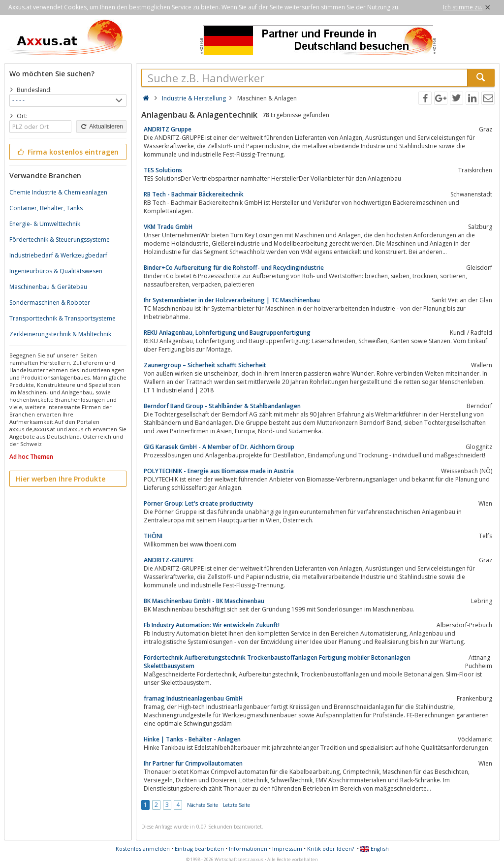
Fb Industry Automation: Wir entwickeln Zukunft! (212, 625)
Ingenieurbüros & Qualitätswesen (56, 271)
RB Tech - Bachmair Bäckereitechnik (194, 194)
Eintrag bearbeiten (199, 849)
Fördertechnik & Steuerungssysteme (60, 240)
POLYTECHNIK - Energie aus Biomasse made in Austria (219, 471)
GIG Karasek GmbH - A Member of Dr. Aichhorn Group (219, 447)
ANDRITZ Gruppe (168, 129)
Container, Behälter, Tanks (46, 208)
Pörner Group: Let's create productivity (198, 503)
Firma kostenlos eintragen (67, 152)
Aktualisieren (101, 127)
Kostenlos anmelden (143, 849)
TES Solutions (163, 170)
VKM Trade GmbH (168, 227)
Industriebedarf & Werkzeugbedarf (58, 255)
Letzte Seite (236, 805)
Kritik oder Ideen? (331, 849)
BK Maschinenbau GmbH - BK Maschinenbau (204, 601)
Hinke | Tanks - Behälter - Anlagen (192, 739)
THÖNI (153, 536)
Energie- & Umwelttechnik (45, 224)
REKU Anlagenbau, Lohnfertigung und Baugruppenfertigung (227, 333)
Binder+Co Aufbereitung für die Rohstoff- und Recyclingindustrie (234, 268)
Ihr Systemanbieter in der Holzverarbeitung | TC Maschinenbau (232, 300)
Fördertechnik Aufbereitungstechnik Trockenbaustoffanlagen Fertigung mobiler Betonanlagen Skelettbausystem (277, 662)
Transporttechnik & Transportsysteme (63, 318)
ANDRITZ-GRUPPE (169, 560)
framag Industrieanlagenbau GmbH (193, 698)
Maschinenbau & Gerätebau (48, 287)
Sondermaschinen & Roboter (50, 303)
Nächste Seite (203, 805)
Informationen (248, 849)
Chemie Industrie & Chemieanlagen (58, 192)
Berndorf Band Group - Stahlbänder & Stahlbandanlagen (222, 406)
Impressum (287, 849)
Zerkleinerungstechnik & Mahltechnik (60, 334)
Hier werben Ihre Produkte (61, 479)
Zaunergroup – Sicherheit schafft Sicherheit (205, 365)
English (375, 849)
